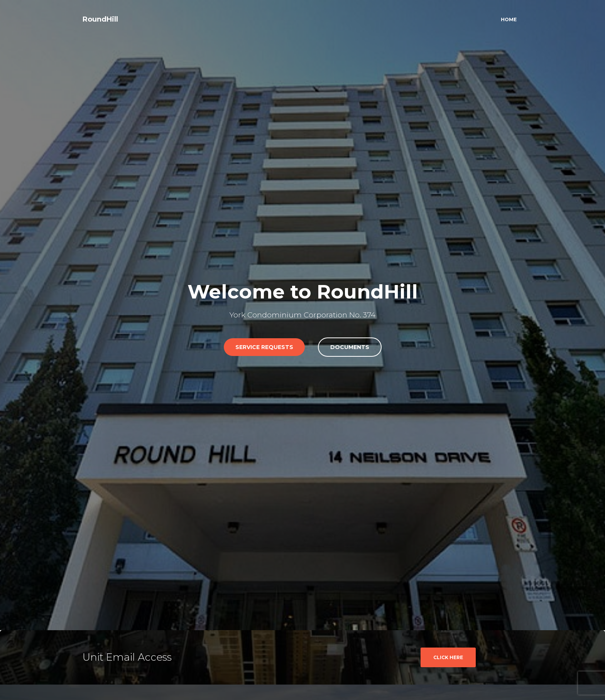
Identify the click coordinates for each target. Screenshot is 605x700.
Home (509, 19)
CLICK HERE (448, 657)
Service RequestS (264, 347)
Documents (350, 347)
